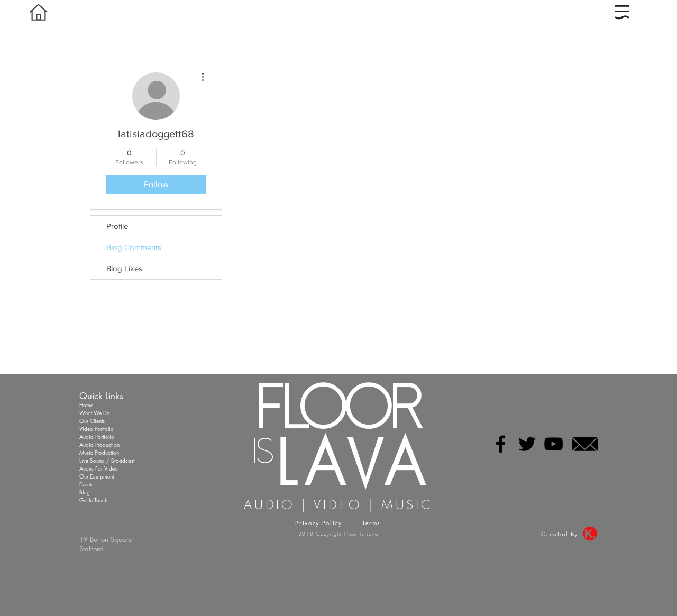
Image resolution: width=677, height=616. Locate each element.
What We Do (95, 413)
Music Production (99, 452)
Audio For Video (99, 468)
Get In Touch (93, 500)
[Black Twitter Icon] (527, 444)
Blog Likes (124, 268)
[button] (622, 12)
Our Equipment (97, 476)
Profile (117, 226)
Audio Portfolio (97, 436)
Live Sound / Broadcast (107, 460)
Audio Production (99, 444)
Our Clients (92, 421)
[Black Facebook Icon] (501, 444)
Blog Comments (134, 247)
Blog (85, 492)
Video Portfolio (97, 429)
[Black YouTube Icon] (554, 444)
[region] (624, 14)
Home (86, 405)
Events (86, 484)
